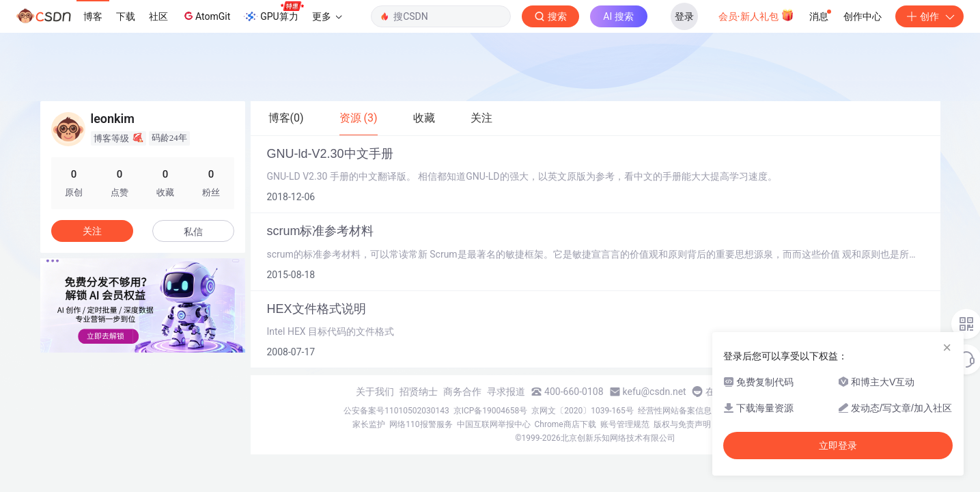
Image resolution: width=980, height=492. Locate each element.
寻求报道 (506, 392)
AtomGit (206, 16)
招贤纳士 (419, 392)
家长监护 (369, 424)
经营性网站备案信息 (675, 411)
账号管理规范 (625, 424)
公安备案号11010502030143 (396, 411)
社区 (158, 16)
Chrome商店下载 (565, 424)
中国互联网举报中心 (494, 424)
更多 (327, 16)
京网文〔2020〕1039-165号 (583, 411)
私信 (193, 232)
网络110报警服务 (421, 424)
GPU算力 (274, 12)
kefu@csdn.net (655, 392)
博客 (93, 16)
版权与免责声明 (682, 424)
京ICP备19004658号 (491, 411)
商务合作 (462, 392)
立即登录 (838, 446)
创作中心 (863, 16)
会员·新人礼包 (756, 15)
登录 (684, 16)
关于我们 (375, 392)
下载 (126, 16)
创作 (929, 16)
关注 (92, 231)
